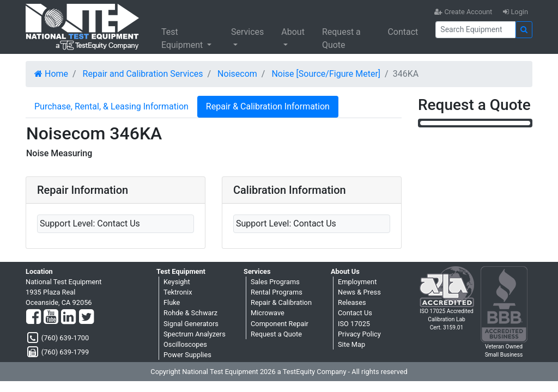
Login (515, 12)
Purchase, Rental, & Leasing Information (111, 106)
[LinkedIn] (68, 317)
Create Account (463, 12)
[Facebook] (34, 317)
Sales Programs (275, 282)
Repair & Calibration (281, 302)
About (293, 32)
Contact (403, 32)
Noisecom (237, 74)
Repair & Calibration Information (268, 106)
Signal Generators (191, 324)
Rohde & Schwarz (190, 313)
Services (247, 32)
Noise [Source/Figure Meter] (326, 74)
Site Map (351, 344)
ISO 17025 (354, 324)
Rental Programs (277, 292)
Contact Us (355, 313)
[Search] (475, 30)
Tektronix (178, 292)
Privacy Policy (359, 334)
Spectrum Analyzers (195, 334)
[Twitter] (86, 317)
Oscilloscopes (185, 344)
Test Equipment (183, 38)
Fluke (172, 302)
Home (51, 74)
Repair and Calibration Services (143, 74)
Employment (357, 282)
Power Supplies (187, 355)
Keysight (177, 282)
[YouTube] (51, 317)
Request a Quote (341, 38)
